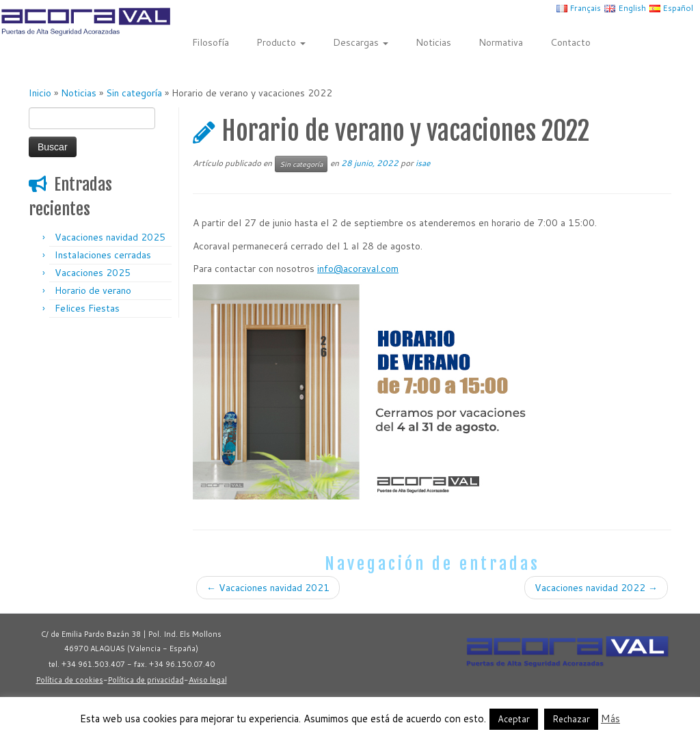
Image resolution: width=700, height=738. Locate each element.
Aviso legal (208, 680)
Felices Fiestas (87, 308)
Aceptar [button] (514, 719)
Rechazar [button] (571, 719)
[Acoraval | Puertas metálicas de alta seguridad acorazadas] (82, 22)
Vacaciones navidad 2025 (110, 237)
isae (423, 163)
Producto (281, 42)
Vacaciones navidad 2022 (596, 588)
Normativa (501, 42)
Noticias (433, 42)
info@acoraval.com (358, 269)
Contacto (570, 42)
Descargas (361, 42)
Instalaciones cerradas (103, 255)
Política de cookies (70, 680)
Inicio (40, 93)
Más (610, 719)
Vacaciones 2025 (93, 273)
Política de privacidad (146, 680)
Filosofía (211, 42)
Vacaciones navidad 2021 (268, 588)
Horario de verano (93, 290)
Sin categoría (134, 93)
